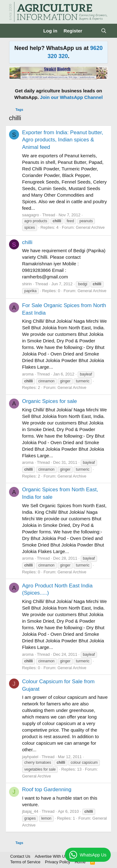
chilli (27, 242)
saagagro (31, 215)
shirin (27, 284)
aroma (28, 374)
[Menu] (15, 31)
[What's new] (92, 31)
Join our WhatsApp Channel (71, 97)
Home (80, 862)
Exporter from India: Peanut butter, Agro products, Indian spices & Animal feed (63, 140)
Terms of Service (25, 862)
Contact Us (20, 856)
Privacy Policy (58, 862)
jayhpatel (30, 757)
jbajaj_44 (30, 811)
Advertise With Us (51, 856)
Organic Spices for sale (50, 401)
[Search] (104, 31)
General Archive (90, 227)
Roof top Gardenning (47, 790)
